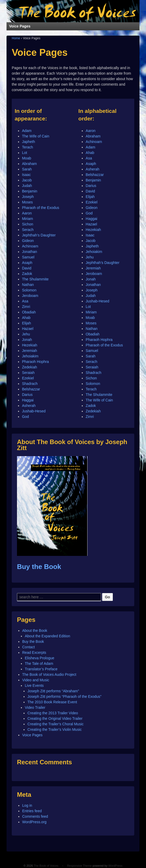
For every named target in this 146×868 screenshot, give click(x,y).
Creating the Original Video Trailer (55, 718)
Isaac (26, 175)
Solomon (29, 290)
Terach (27, 147)
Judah (27, 186)
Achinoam (30, 246)
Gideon (28, 241)
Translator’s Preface (41, 669)
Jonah (27, 340)
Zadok (27, 274)
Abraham (29, 164)
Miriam (27, 219)
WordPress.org (34, 822)
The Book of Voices (46, 866)
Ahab (26, 318)
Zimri (26, 307)
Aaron (27, 213)
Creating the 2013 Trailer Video (53, 713)
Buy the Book (39, 567)
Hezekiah (30, 345)
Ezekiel (28, 378)
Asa (25, 301)
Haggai (28, 400)
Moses (27, 202)
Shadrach (30, 384)
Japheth (28, 142)
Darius (27, 395)
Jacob (27, 180)
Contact (28, 647)
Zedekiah (30, 367)
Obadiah (29, 312)
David (27, 268)
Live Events (34, 685)
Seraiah (28, 373)
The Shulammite (35, 279)
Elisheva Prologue (40, 658)
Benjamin (30, 191)
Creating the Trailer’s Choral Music (56, 724)
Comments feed (35, 816)
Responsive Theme (80, 866)
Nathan (28, 285)
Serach (28, 230)
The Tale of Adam (39, 664)
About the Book (35, 631)
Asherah (29, 406)
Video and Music (36, 680)
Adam (27, 131)
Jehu (26, 334)
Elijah (26, 323)
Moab (27, 158)
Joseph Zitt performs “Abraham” (53, 691)
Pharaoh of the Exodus (40, 208)
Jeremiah (30, 351)
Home (16, 38)
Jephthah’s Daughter (39, 235)
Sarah (27, 169)
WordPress (115, 866)
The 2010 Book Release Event (52, 702)
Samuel (28, 257)
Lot (24, 153)
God (25, 417)
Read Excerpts (34, 653)
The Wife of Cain (36, 136)
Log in (27, 805)
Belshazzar (31, 389)
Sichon (28, 224)
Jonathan (30, 252)
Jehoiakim (30, 356)
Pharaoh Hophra (35, 362)
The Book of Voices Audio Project (49, 675)
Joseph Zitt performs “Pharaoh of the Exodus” (64, 696)
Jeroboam (30, 296)
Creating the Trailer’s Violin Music (55, 729)
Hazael (28, 329)
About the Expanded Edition (48, 636)
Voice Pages (32, 735)
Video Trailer (35, 707)
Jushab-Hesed (34, 411)
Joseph (28, 197)
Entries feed (32, 811)
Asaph (27, 263)
